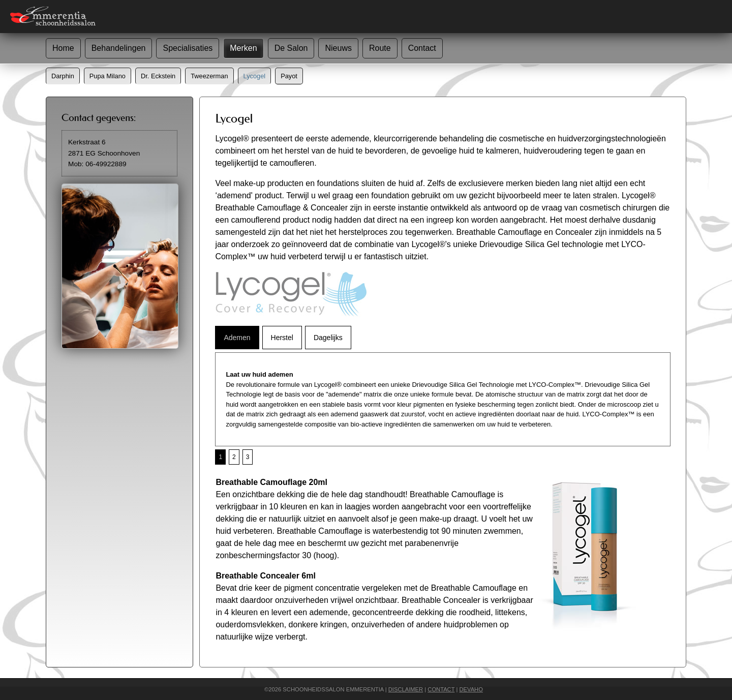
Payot (289, 76)
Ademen (237, 338)
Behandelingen (119, 48)
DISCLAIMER (406, 689)
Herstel (282, 338)
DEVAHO (471, 689)
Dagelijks (328, 338)
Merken (243, 48)
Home (63, 48)
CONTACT (441, 689)
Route (380, 48)
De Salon (291, 48)
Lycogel (255, 76)
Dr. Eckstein (158, 76)
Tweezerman (209, 76)
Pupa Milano (108, 76)
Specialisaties (188, 48)
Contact (422, 48)
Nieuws (338, 48)
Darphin (63, 76)
